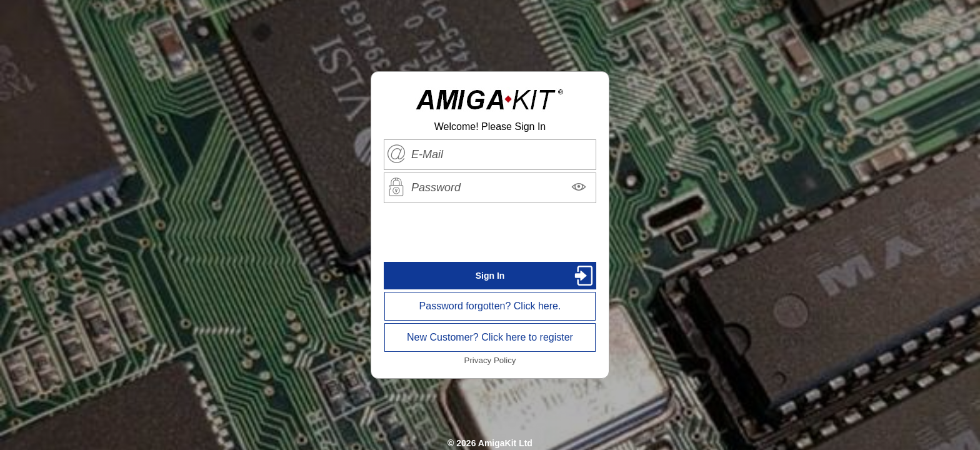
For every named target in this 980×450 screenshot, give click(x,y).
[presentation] (490, 232)
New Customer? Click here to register (490, 337)
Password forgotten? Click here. (490, 306)
